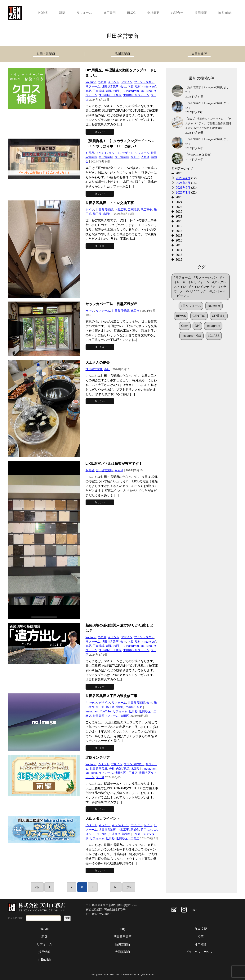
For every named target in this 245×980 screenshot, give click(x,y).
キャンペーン (120, 825)
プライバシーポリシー (201, 952)
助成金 (135, 830)
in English (225, 13)
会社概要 (153, 13)
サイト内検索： (16, 918)
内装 (131, 86)
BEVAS (181, 316)
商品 (88, 91)
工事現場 (99, 91)
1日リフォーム (191, 306)
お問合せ (177, 13)
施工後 (97, 214)
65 (116, 887)
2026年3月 (183, 183)
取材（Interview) (146, 86)
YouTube (146, 91)
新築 (62, 13)
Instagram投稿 (192, 336)
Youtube (91, 82)
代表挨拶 (201, 929)
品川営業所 (122, 54)
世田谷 (133, 711)
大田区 (125, 716)
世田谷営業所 (46, 54)
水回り (118, 91)
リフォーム (84, 13)
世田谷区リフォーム (136, 95)
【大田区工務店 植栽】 (199, 155)
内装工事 (120, 210)
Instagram (132, 91)
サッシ (90, 311)
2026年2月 (183, 188)
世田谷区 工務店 (110, 95)
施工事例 (109, 13)
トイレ (90, 210)
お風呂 (90, 153)
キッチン (115, 153)
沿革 (201, 937)
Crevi (185, 326)
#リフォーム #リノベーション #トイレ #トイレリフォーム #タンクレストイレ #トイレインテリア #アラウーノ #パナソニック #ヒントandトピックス (200, 287)
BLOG (131, 13)
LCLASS (214, 336)
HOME (43, 13)
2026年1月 (183, 192)
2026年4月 (183, 178)
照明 (140, 707)
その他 (102, 82)
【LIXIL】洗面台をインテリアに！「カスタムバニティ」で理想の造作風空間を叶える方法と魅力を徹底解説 (208, 123)
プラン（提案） (144, 82)
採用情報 (201, 13)
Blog (122, 929)
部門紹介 (201, 944)
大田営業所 (199, 54)
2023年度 (214, 306)
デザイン (127, 82)
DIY (197, 326)
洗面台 (145, 157)
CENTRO (199, 316)
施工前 (100, 707)
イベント (114, 82)
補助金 (126, 834)
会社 (123, 86)
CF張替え (218, 316)
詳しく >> (100, 132)
